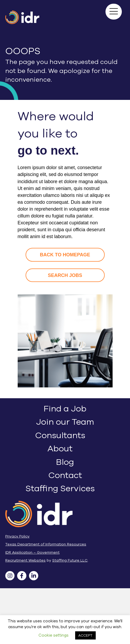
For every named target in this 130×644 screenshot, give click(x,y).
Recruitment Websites (25, 560)
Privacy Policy (17, 536)
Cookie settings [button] (54, 635)
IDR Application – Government (32, 552)
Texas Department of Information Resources (46, 544)
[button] (114, 12)
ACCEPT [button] (85, 635)
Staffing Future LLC (70, 560)
